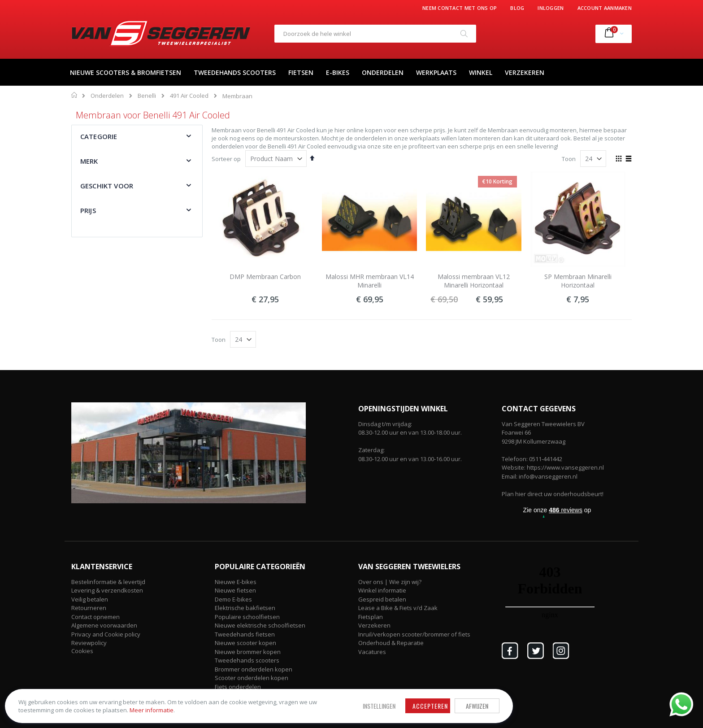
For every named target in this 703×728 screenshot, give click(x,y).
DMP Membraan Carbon (265, 277)
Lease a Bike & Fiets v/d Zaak (398, 608)
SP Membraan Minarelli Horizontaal (578, 281)
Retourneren (89, 608)
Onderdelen (107, 96)
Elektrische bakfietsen (245, 608)
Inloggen (551, 8)
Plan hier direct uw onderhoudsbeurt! (553, 494)
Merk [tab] (89, 161)
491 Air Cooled (189, 96)
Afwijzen (325, 698)
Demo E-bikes (233, 599)
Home (75, 95)
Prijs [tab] (88, 210)
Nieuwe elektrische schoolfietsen (260, 625)
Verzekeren (374, 625)
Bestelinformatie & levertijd (108, 582)
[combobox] (375, 34)
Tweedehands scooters (247, 660)
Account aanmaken (605, 8)
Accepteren (278, 698)
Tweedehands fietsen (245, 634)
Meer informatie (119, 706)
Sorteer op (226, 159)
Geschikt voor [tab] (107, 186)
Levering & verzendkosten (107, 590)
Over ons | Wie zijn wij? (390, 582)
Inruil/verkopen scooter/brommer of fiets (414, 634)
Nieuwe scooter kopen (245, 643)
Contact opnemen (95, 617)
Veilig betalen (90, 599)
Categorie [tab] (99, 136)
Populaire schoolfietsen (247, 617)
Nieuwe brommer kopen (248, 652)
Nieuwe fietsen (235, 590)
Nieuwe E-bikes (236, 582)
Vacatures (372, 652)
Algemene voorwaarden (104, 625)
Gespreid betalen (382, 599)
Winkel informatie (382, 590)
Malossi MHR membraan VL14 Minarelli (370, 281)
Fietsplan (371, 617)
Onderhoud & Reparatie (391, 643)
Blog (517, 8)
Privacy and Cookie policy (106, 634)
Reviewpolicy (89, 643)
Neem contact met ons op (460, 8)
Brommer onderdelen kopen (254, 669)
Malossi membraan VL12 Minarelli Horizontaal (474, 281)
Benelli (147, 96)
